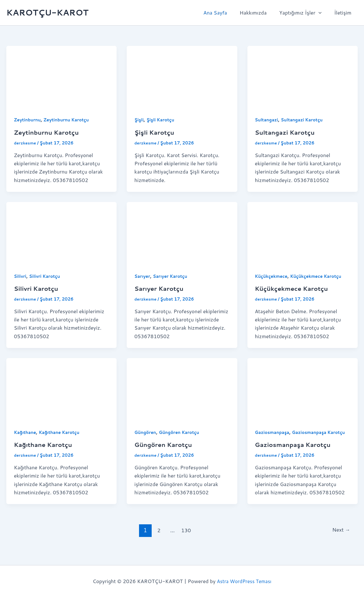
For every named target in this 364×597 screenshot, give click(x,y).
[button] (322, 13)
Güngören (146, 432)
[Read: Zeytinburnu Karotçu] (61, 76)
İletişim (344, 12)
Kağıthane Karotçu (62, 432)
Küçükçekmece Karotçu (319, 276)
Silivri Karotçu (46, 276)
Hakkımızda (259, 12)
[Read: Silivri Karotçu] (61, 232)
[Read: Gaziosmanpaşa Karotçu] (303, 388)
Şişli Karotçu (162, 120)
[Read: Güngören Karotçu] (182, 388)
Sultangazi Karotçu (305, 120)
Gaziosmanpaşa (273, 432)
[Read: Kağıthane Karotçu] (61, 388)
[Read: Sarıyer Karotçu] (182, 232)
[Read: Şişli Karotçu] (182, 76)
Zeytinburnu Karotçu (69, 120)
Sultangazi (267, 120)
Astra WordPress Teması (244, 581)
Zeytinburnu (28, 120)
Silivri (21, 276)
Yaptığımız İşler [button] (304, 13)
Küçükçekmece (272, 276)
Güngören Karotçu (182, 432)
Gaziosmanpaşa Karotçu (295, 452)
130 (185, 538)
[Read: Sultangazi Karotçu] (303, 76)
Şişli (139, 120)
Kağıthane (26, 432)
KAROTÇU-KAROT (47, 12)
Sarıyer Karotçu (172, 276)
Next (340, 538)
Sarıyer (143, 276)
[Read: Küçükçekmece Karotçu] (303, 232)
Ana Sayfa (224, 12)
